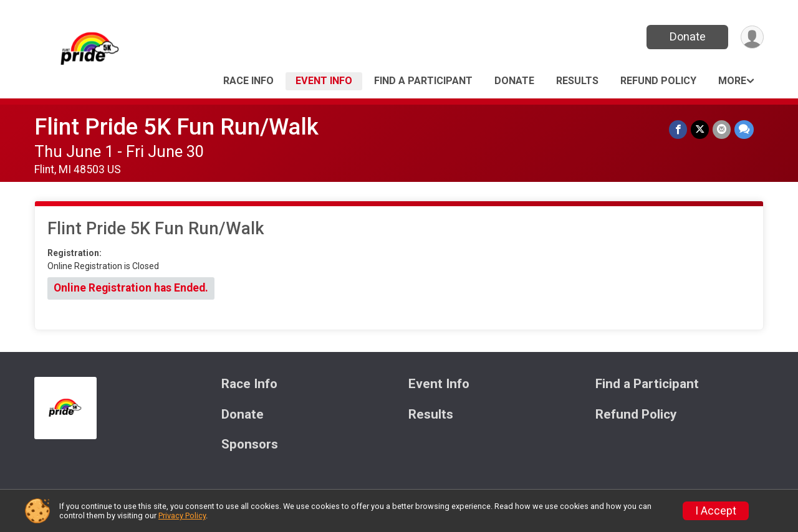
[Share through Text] (744, 129)
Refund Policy (658, 81)
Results (577, 81)
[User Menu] (752, 37)
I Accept (716, 511)
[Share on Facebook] (678, 129)
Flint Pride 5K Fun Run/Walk (176, 127)
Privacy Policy (182, 515)
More (732, 81)
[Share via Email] (722, 129)
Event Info (324, 81)
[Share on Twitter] (700, 129)
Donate (688, 36)
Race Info (248, 81)
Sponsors (250, 444)
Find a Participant (423, 81)
